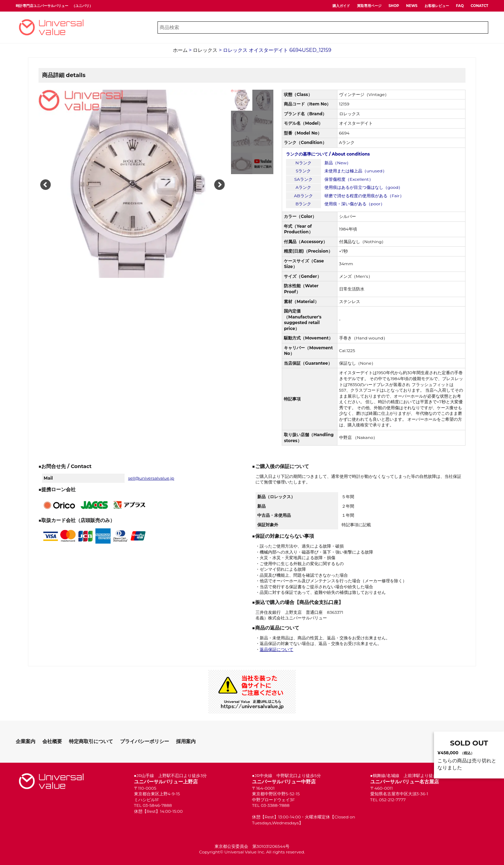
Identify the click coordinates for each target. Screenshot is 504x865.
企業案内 (26, 741)
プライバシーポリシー (145, 741)
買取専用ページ (369, 6)
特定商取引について (91, 741)
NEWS (412, 6)
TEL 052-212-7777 (388, 800)
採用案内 (186, 741)
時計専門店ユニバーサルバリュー (42, 6)
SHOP (394, 6)
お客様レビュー (437, 6)
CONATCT (479, 6)
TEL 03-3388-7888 (271, 805)
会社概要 (52, 741)
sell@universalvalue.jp (151, 478)
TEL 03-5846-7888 (153, 805)
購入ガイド (341, 6)
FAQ (460, 6)
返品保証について (276, 649)
